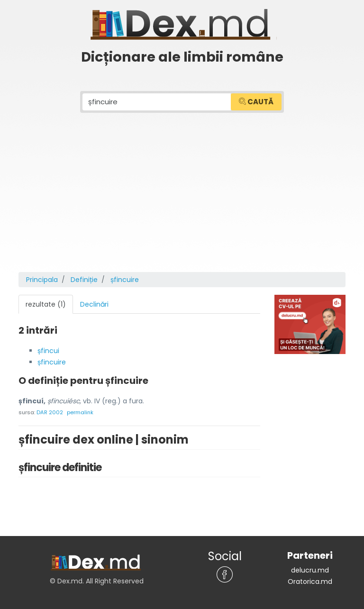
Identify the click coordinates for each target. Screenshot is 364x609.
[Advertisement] (182, 201)
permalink (80, 412)
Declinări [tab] (94, 304)
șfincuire (52, 362)
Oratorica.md (310, 582)
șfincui (48, 351)
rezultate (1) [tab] (46, 304)
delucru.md (310, 570)
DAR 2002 (50, 412)
